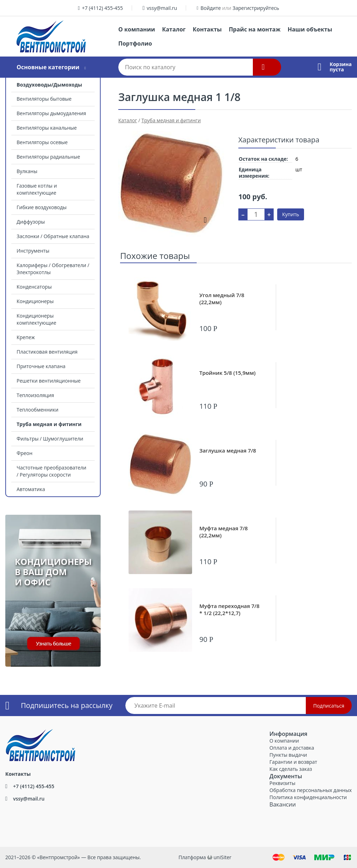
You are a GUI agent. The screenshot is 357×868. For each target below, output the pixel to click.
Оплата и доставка (292, 748)
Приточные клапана (41, 366)
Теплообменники (37, 410)
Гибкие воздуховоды (41, 207)
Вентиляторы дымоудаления (51, 113)
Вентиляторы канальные (47, 128)
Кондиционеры (35, 301)
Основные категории (48, 67)
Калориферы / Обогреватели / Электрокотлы (53, 269)
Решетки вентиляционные (49, 381)
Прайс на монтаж (255, 29)
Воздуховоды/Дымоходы (49, 85)
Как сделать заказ (291, 769)
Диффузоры (31, 222)
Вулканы (27, 171)
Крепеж (26, 337)
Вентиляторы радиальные (48, 157)
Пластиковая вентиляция (47, 352)
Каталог (174, 29)
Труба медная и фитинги (49, 424)
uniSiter (223, 857)
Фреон (25, 453)
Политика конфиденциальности (308, 797)
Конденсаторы (34, 287)
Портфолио (135, 43)
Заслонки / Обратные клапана (53, 236)
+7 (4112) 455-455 (102, 8)
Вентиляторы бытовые (44, 99)
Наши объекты (310, 29)
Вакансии (283, 804)
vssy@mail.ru (162, 8)
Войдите (211, 8)
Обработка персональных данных (311, 790)
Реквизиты (282, 783)
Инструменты (33, 251)
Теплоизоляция (35, 395)
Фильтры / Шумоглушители (50, 439)
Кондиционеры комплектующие (36, 319)
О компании (137, 29)
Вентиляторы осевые (42, 142)
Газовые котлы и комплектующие (37, 189)
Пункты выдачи (288, 755)
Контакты (207, 29)
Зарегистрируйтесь (256, 8)
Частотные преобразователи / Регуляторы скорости (51, 471)
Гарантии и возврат (293, 762)
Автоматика (31, 489)
